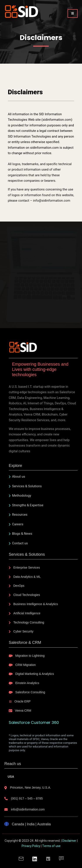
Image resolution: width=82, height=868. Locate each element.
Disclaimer (69, 841)
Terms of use (51, 846)
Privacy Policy (31, 846)
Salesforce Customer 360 (34, 722)
